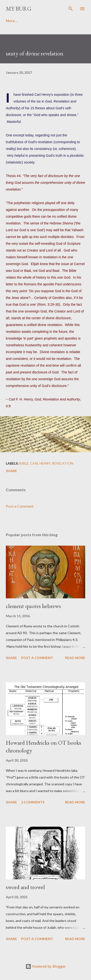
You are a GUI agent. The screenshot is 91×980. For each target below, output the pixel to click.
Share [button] (11, 471)
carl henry (40, 463)
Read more (75, 658)
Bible (24, 463)
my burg (19, 9)
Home (11, 21)
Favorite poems (41, 21)
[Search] (71, 9)
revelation (63, 463)
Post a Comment (20, 506)
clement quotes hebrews (33, 606)
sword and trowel (25, 887)
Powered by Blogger (46, 966)
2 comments (33, 802)
